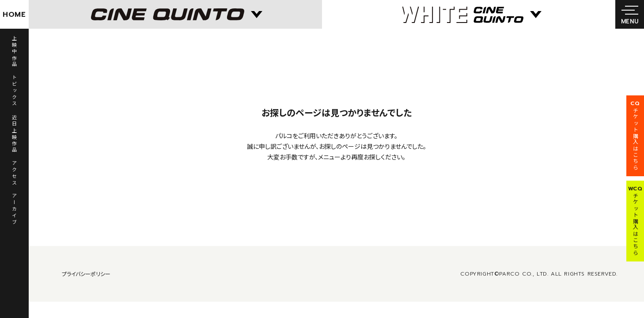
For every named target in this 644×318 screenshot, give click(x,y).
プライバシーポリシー (86, 274)
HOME (14, 15)
